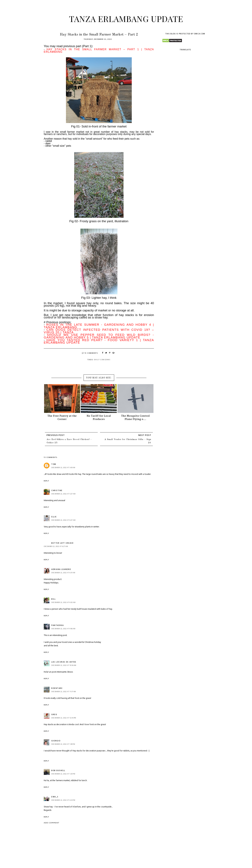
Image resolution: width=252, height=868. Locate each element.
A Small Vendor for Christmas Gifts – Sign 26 (128, 441)
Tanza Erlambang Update (126, 19)
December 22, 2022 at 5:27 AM (63, 494)
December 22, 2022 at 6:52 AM (63, 602)
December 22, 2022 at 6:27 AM (63, 520)
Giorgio (56, 741)
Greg (54, 715)
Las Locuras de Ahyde (64, 662)
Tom (54, 464)
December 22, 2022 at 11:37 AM (64, 692)
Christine (57, 491)
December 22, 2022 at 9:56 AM (63, 629)
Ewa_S (55, 797)
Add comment (51, 823)
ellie (54, 517)
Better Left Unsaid (62, 543)
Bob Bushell (58, 771)
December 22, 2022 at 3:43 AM (63, 468)
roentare (57, 688)
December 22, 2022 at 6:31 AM (63, 573)
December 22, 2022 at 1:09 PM (63, 744)
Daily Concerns (102, 360)
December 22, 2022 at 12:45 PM (64, 718)
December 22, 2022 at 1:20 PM (63, 774)
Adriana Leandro (61, 569)
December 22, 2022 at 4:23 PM (63, 800)
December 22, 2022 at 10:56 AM (64, 665)
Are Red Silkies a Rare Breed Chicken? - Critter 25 (69, 441)
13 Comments (90, 353)
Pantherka (58, 625)
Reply (46, 481)
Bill (53, 599)
